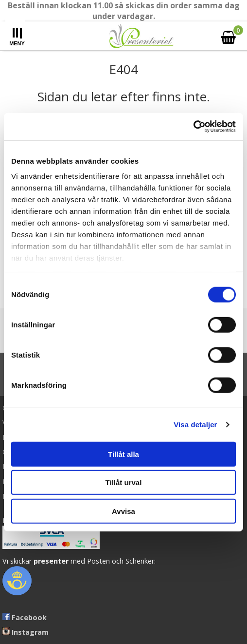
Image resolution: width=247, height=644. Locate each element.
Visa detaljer (195, 425)
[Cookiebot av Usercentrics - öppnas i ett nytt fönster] (193, 127)
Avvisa (123, 511)
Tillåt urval (124, 483)
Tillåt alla (123, 454)
